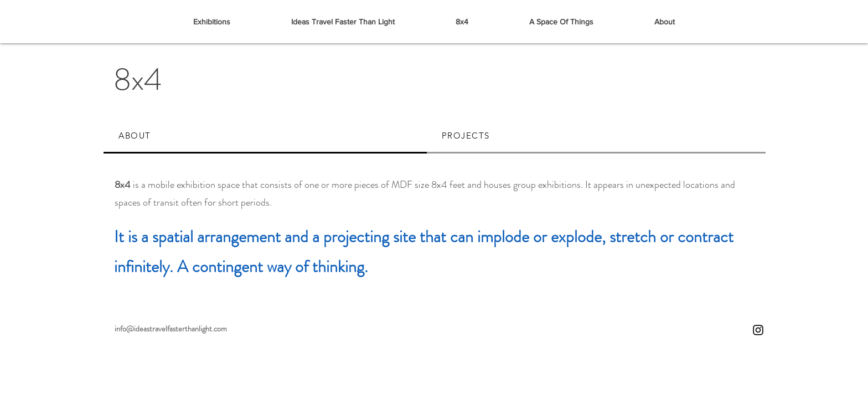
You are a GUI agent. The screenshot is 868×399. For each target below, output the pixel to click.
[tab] (265, 136)
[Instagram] (758, 330)
